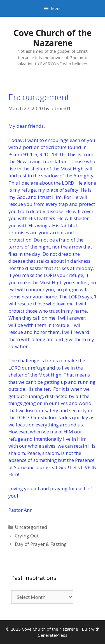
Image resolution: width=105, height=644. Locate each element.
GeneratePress (53, 635)
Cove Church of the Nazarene (53, 38)
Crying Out (27, 536)
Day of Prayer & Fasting (41, 544)
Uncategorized (31, 527)
